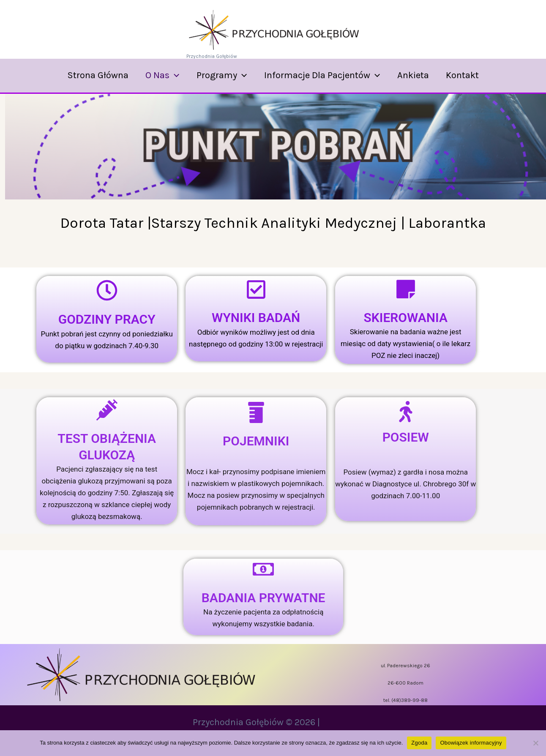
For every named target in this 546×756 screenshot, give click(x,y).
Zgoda (419, 743)
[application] (172, 75)
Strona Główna (94, 75)
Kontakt (466, 75)
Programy (221, 75)
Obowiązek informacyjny (471, 743)
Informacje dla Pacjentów (323, 75)
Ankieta (415, 75)
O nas (160, 75)
